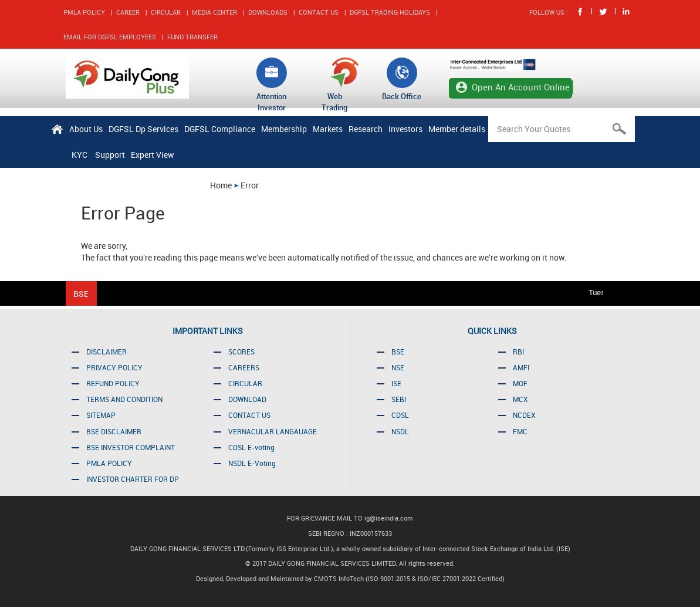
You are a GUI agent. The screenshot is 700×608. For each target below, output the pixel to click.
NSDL (400, 431)
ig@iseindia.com (389, 518)
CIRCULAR (166, 12)
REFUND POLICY (113, 383)
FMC (520, 431)
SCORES (241, 352)
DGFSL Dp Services (143, 129)
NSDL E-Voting (252, 463)
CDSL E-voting (251, 447)
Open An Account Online (521, 87)
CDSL (400, 415)
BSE (398, 352)
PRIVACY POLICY (114, 367)
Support (110, 155)
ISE (396, 383)
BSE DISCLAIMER (114, 431)
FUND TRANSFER (192, 37)
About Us (86, 129)
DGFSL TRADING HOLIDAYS (390, 12)
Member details (457, 129)
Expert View (153, 155)
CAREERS (244, 367)
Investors (405, 129)
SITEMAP (101, 415)
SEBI (399, 399)
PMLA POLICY (84, 12)
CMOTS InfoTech (340, 578)
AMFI (521, 367)
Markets (328, 129)
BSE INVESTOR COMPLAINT (131, 447)
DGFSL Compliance (220, 129)
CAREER (128, 12)
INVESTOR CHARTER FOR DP (133, 479)
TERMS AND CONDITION (124, 399)
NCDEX (524, 415)
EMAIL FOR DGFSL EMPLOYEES (110, 37)
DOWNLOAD (247, 399)
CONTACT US (319, 12)
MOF (520, 383)
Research (366, 129)
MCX (520, 399)
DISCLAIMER (106, 352)
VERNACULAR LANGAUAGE (273, 431)
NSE (398, 367)
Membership (284, 129)
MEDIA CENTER (214, 12)
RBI (518, 352)
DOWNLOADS (268, 12)
